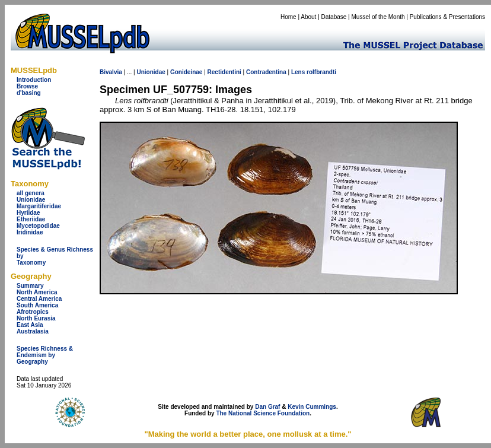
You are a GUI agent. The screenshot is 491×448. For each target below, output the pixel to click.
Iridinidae (30, 232)
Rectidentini (224, 72)
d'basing (29, 93)
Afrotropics (33, 312)
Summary (30, 286)
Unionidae (31, 200)
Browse (27, 86)
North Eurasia (36, 318)
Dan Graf (267, 407)
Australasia (33, 331)
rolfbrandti (321, 72)
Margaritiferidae (39, 206)
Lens (298, 72)
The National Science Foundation (263, 413)
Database (334, 17)
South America (37, 305)
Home (288, 17)
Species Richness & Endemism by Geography (45, 355)
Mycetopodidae (38, 226)
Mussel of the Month (378, 17)
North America (37, 292)
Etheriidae (31, 219)
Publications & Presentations (447, 17)
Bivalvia (111, 72)
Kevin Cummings (312, 407)
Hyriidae (28, 213)
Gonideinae (186, 72)
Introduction (34, 80)
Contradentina (266, 72)
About (308, 17)
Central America (39, 299)
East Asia (30, 325)
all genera (31, 193)
